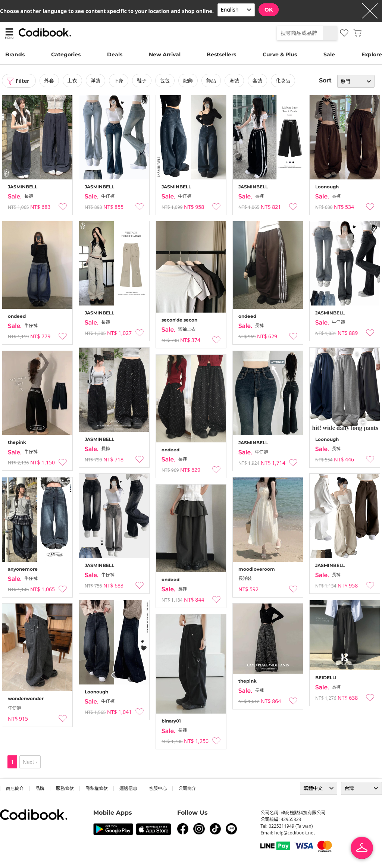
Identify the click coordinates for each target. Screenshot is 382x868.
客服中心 (158, 788)
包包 (165, 81)
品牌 (40, 788)
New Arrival (165, 54)
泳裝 (234, 81)
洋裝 (95, 81)
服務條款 (65, 788)
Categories (66, 54)
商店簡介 (15, 788)
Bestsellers (221, 54)
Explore (372, 54)
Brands (15, 54)
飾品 (211, 81)
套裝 (257, 81)
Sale (329, 54)
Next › (30, 762)
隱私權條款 (97, 788)
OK (269, 10)
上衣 (72, 81)
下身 (119, 81)
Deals (115, 54)
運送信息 (128, 788)
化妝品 (283, 81)
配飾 (188, 81)
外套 (49, 81)
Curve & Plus (280, 54)
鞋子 (142, 81)
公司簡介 (187, 788)
